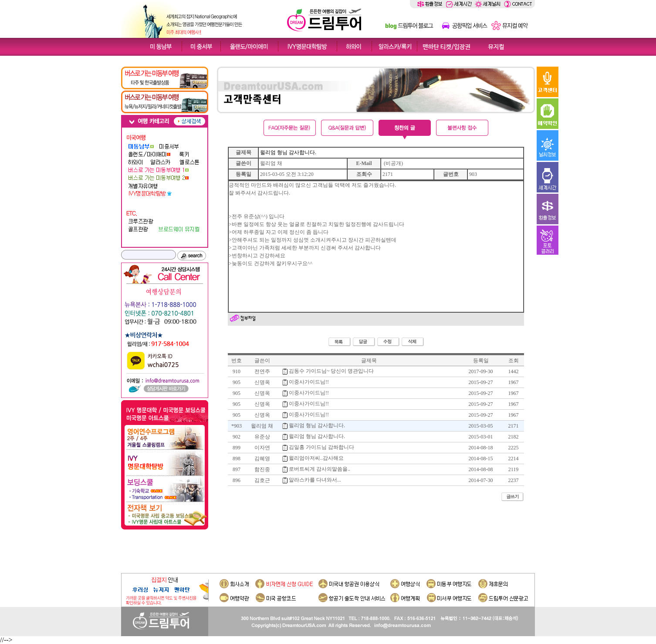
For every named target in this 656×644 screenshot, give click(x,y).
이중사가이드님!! (309, 382)
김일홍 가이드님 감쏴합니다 (321, 447)
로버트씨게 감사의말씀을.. (320, 469)
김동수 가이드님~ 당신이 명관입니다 (331, 371)
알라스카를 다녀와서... (315, 480)
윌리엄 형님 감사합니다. (317, 436)
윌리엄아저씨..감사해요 (316, 458)
